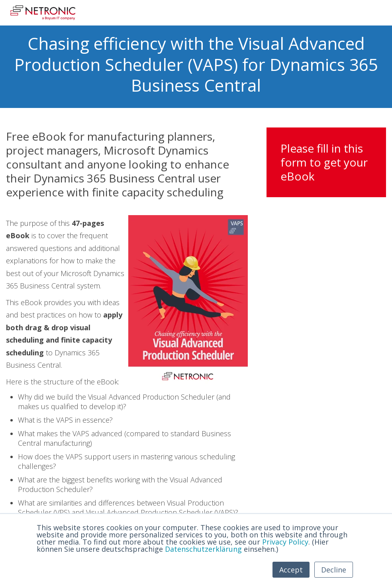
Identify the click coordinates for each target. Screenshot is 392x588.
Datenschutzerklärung (203, 549)
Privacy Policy (285, 542)
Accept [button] (291, 570)
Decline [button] (334, 570)
